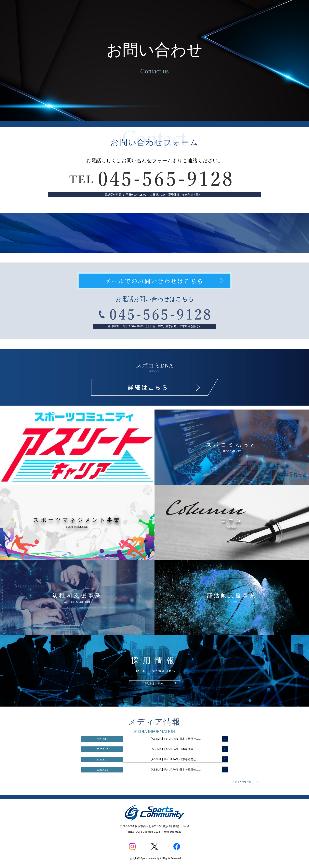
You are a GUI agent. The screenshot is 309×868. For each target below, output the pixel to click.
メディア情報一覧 (245, 782)
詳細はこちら (161, 683)
